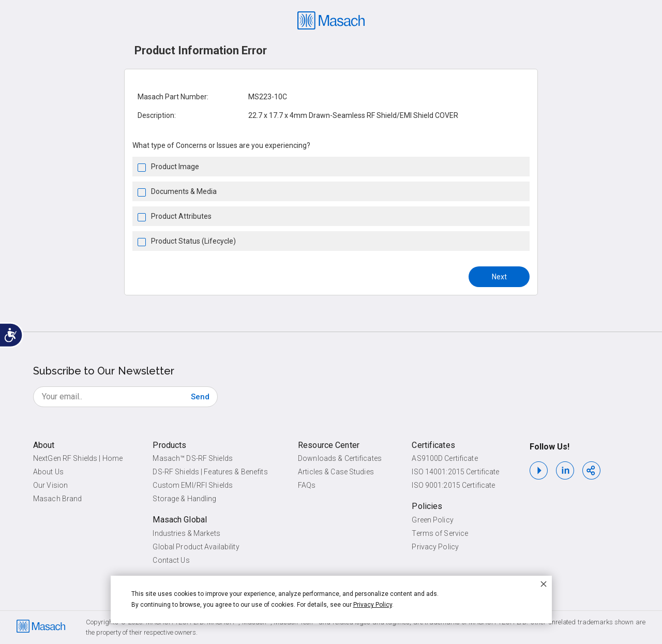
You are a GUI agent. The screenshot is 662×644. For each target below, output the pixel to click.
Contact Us (171, 560)
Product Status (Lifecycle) (193, 241)
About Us (48, 472)
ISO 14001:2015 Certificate (455, 472)
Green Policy (432, 520)
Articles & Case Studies (336, 472)
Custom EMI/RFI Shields (193, 485)
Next (499, 277)
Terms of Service (440, 533)
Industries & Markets (186, 533)
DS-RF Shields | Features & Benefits (210, 472)
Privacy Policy (435, 547)
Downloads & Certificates (340, 458)
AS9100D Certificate (445, 458)
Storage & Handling (184, 499)
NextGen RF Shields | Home (78, 458)
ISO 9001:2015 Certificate (453, 485)
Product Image (175, 167)
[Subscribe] (200, 397)
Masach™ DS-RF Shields (193, 458)
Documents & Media (184, 191)
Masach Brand (57, 499)
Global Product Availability (196, 547)
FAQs (307, 485)
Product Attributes (181, 216)
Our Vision (50, 485)
